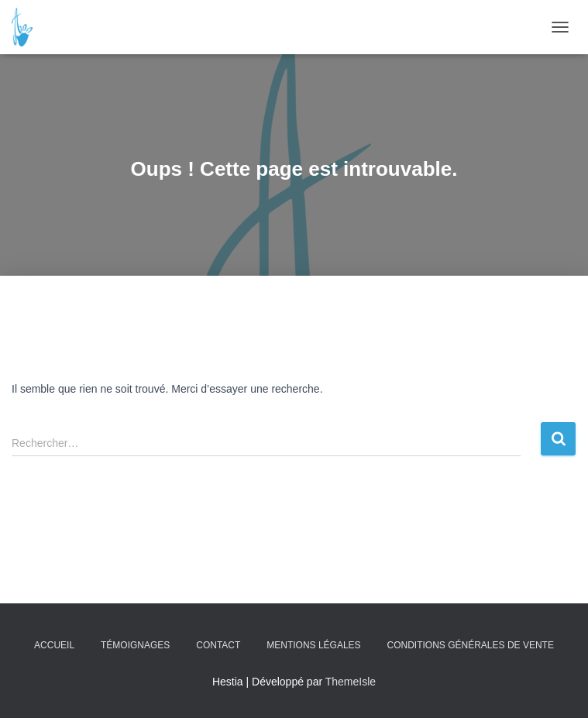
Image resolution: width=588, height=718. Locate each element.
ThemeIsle (351, 682)
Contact (218, 645)
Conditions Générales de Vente (471, 645)
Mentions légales (313, 645)
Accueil (54, 645)
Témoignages (135, 645)
